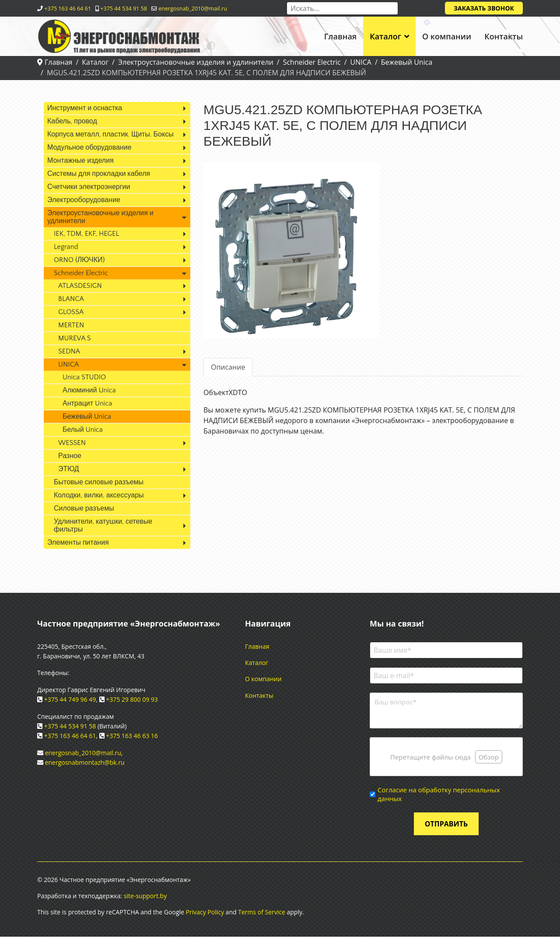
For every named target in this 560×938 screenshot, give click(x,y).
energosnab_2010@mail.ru (193, 9)
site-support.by (145, 897)
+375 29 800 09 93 (132, 699)
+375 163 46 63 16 (132, 736)
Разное (70, 456)
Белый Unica (83, 430)
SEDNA (69, 351)
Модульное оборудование (89, 147)
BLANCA (71, 299)
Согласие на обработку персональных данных (439, 795)
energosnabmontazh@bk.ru (85, 762)
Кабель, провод (72, 121)
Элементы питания (78, 542)
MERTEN (71, 325)
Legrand (66, 247)
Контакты (504, 36)
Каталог (385, 36)
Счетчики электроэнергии (89, 187)
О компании (447, 36)
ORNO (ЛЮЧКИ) (79, 260)
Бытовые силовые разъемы (99, 482)
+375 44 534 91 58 (124, 9)
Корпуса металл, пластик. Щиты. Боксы (110, 134)
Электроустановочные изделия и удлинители (100, 217)
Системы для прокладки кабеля (99, 174)
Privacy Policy (205, 913)
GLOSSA (71, 312)
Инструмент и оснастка (85, 108)
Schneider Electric (81, 273)
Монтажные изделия (80, 161)
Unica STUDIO (84, 377)
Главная (340, 36)
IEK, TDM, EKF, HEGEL (86, 234)
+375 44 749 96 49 (70, 699)
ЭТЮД (69, 469)
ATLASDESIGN (80, 286)
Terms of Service (262, 913)
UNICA (68, 364)
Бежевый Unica (87, 416)
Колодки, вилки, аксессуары (99, 495)
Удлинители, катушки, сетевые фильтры (103, 525)
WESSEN (72, 443)
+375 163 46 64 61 (68, 9)
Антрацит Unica (87, 403)
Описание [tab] (228, 367)
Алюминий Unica (89, 390)
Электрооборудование (84, 200)
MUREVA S (75, 338)
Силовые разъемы (84, 508)
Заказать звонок (484, 8)
